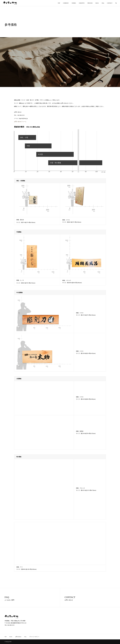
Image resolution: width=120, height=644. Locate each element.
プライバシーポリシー (34, 637)
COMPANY (66, 3)
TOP (59, 3)
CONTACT (110, 3)
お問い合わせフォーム (20, 122)
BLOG (97, 3)
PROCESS (90, 3)
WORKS (74, 3)
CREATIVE (82, 3)
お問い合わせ (18, 637)
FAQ (103, 3)
